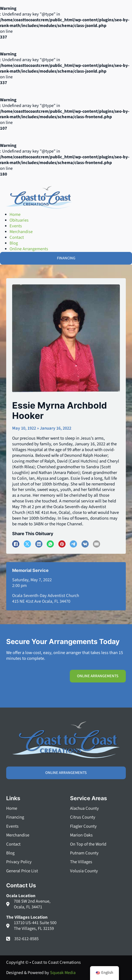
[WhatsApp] (50, 544)
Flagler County (83, 826)
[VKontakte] (85, 544)
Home (12, 809)
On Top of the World (88, 844)
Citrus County (83, 817)
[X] (27, 544)
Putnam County (84, 853)
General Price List (22, 871)
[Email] (96, 544)
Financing (15, 817)
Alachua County (84, 809)
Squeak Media (63, 973)
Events (12, 826)
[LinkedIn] (39, 544)
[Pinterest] (62, 544)
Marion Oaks (81, 835)
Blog (10, 853)
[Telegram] (73, 544)
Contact (13, 844)
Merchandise (18, 835)
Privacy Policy (19, 862)
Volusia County (84, 871)
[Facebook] (16, 544)
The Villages (81, 862)
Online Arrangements (98, 676)
